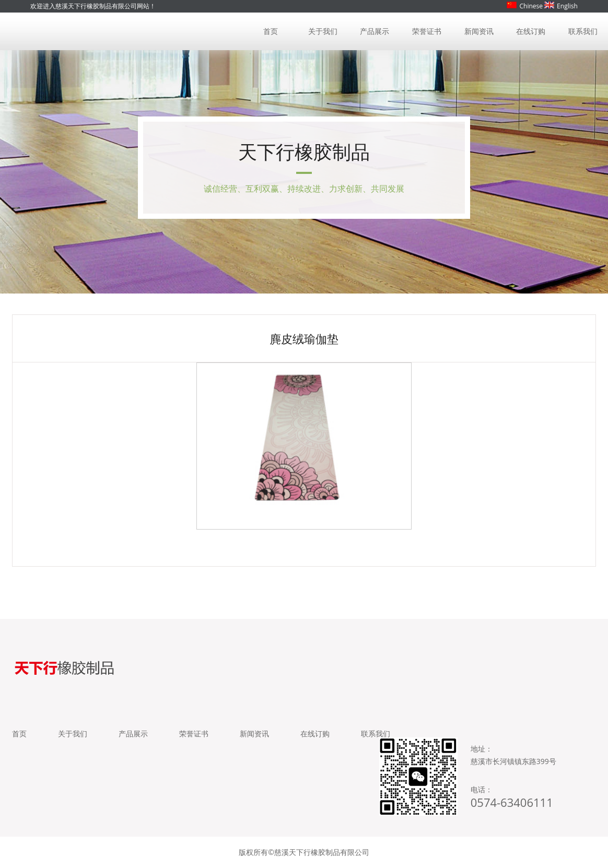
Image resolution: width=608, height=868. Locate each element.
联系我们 (583, 31)
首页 (271, 31)
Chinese (525, 6)
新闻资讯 (479, 31)
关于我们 (323, 31)
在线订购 (531, 31)
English (561, 6)
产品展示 (375, 31)
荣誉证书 (427, 31)
